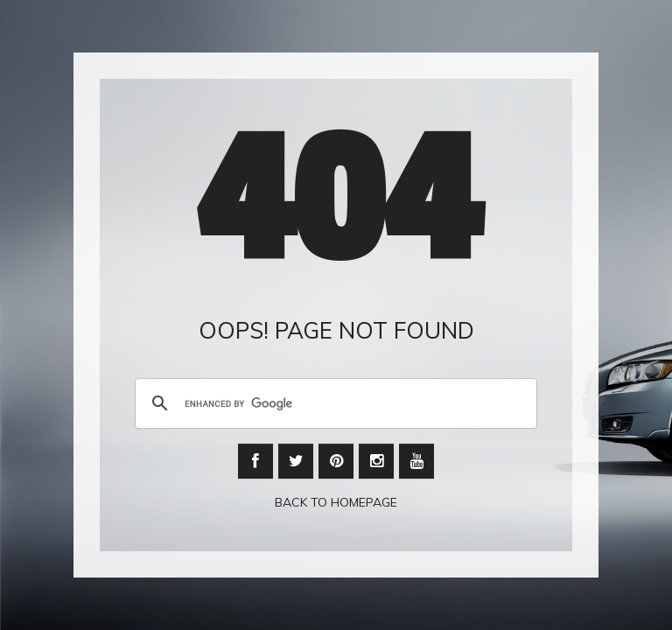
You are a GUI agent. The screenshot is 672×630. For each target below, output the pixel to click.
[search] (333, 404)
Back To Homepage (336, 503)
